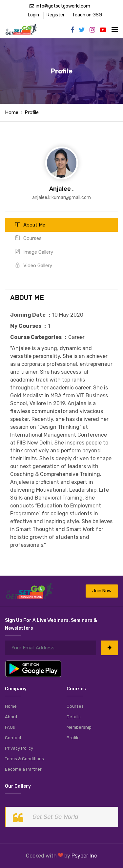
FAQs (10, 727)
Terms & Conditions (24, 759)
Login (33, 15)
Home (12, 112)
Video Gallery (34, 266)
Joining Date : (31, 315)
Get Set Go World (55, 817)
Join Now (102, 591)
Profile (73, 738)
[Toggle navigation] (115, 30)
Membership (79, 727)
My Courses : (29, 326)
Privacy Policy (19, 748)
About (11, 717)
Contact (13, 738)
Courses (28, 238)
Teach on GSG (87, 15)
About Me (30, 225)
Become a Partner (23, 769)
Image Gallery (34, 252)
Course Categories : (39, 337)
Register (56, 15)
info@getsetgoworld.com (60, 6)
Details (74, 717)
